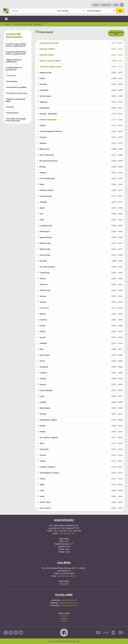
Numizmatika (11, 81)
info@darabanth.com (67, 533)
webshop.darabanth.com (68, 603)
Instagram (64, 619)
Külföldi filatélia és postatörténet (14, 69)
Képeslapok (11, 76)
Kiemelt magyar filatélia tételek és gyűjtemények (16, 45)
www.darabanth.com (69, 600)
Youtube (64, 621)
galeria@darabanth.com (67, 576)
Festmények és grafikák (16, 87)
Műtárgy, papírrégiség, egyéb (15, 100)
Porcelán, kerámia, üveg (16, 93)
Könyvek (10, 107)
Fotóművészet (12, 113)
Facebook (64, 616)
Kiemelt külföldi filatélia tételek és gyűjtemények (16, 53)
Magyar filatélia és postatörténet (14, 61)
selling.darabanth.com (69, 605)
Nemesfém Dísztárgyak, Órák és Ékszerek (16, 120)
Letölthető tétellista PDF (116, 33)
